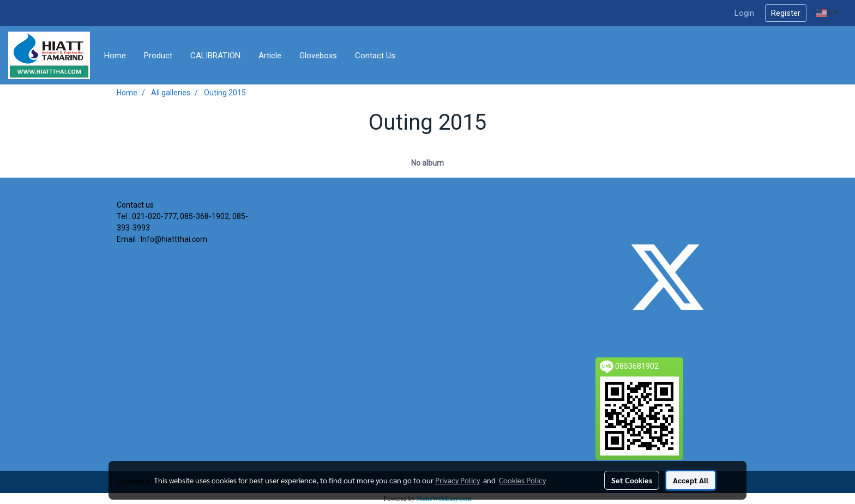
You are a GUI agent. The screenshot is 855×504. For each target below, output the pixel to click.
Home (115, 56)
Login (744, 13)
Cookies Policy (522, 480)
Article (270, 56)
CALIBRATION (215, 56)
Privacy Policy (457, 480)
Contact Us (375, 56)
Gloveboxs (318, 56)
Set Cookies (632, 480)
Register (786, 13)
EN (827, 13)
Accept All (691, 480)
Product (158, 56)
